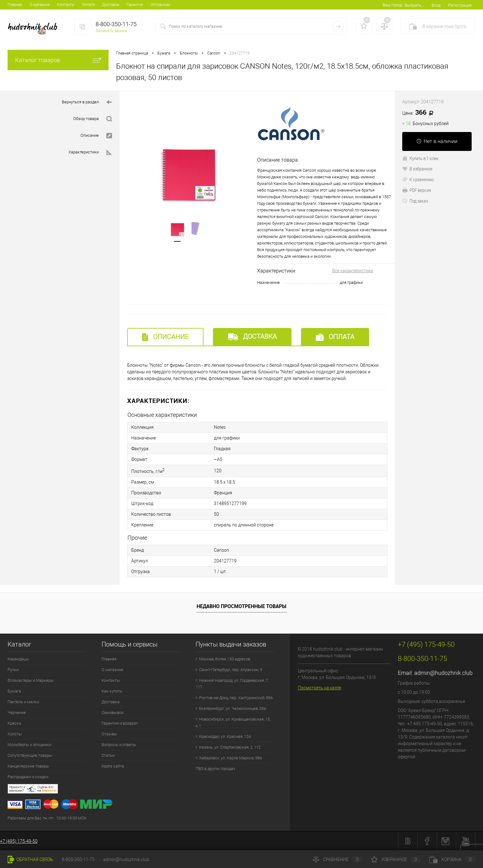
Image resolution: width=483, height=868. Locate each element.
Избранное (396, 859)
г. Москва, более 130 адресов (223, 659)
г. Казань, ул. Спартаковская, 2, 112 (228, 747)
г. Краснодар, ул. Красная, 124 (223, 736)
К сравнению (418, 179)
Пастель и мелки (23, 702)
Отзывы (109, 734)
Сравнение (338, 859)
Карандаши (18, 659)
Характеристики (90, 152)
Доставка (111, 5)
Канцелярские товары (28, 766)
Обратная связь (30, 859)
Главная (15, 5)
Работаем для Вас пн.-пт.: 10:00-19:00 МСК (47, 818)
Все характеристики (353, 271)
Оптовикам (160, 5)
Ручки (13, 670)
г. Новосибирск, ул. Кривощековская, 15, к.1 (233, 722)
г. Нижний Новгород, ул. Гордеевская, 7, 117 (232, 684)
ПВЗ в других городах (215, 769)
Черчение (17, 713)
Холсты (15, 734)
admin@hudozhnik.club (443, 673)
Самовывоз (113, 713)
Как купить (112, 691)
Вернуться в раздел (87, 102)
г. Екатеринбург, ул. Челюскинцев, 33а (231, 708)
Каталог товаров (58, 60)
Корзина (452, 859)
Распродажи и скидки (28, 777)
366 (420, 113)
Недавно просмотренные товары (241, 606)
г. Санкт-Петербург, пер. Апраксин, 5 (229, 670)
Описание (96, 136)
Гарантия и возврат (120, 723)
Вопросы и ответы (119, 745)
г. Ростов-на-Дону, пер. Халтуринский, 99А (234, 698)
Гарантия (135, 5)
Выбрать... (414, 5)
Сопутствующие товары (30, 755)
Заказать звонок (112, 31)
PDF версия (417, 190)
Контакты (66, 5)
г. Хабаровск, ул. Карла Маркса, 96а (229, 758)
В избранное (417, 169)
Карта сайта (113, 766)
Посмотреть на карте (319, 688)
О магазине (40, 5)
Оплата (88, 5)
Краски (14, 723)
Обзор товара (93, 119)
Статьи (108, 755)
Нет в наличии (437, 141)
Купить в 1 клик (420, 158)
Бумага (14, 691)
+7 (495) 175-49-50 (19, 841)
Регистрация (460, 5)
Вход (436, 5)
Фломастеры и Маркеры (31, 680)
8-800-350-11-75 (78, 859)
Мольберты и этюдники (29, 745)
